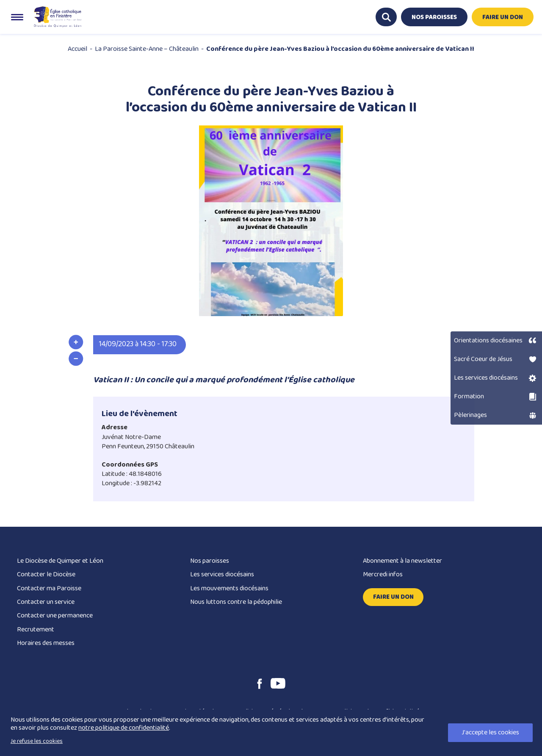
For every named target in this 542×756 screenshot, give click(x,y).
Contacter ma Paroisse (49, 588)
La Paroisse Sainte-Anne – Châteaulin (147, 49)
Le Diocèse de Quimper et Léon (60, 561)
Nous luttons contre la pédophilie (236, 602)
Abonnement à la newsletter (402, 561)
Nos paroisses (210, 561)
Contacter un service (46, 602)
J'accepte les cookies (490, 732)
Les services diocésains (222, 574)
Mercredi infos (383, 574)
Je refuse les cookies (37, 741)
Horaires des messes (46, 643)
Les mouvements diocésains (229, 588)
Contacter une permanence (55, 616)
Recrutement (36, 630)
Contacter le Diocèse (46, 574)
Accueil (77, 49)
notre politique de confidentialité (124, 728)
